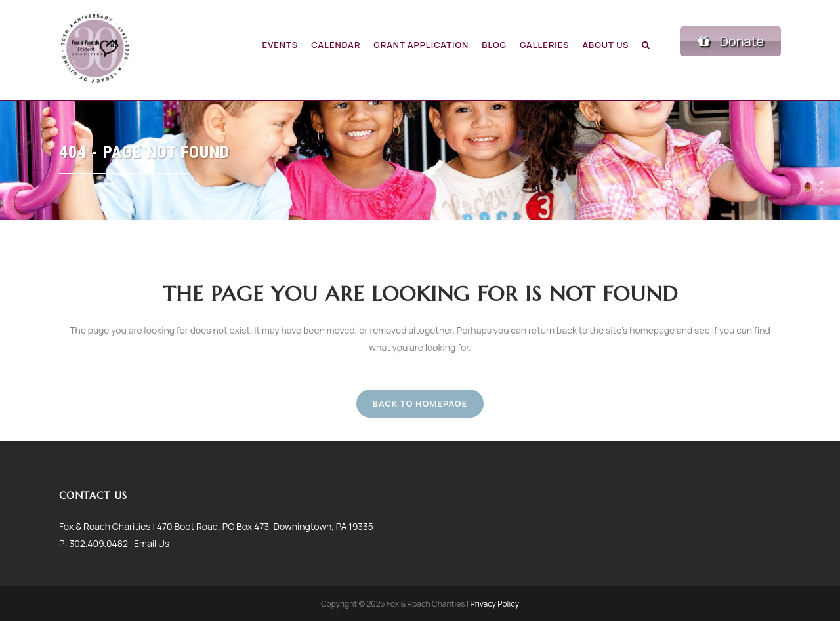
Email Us (152, 543)
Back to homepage (420, 403)
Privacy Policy (494, 604)
